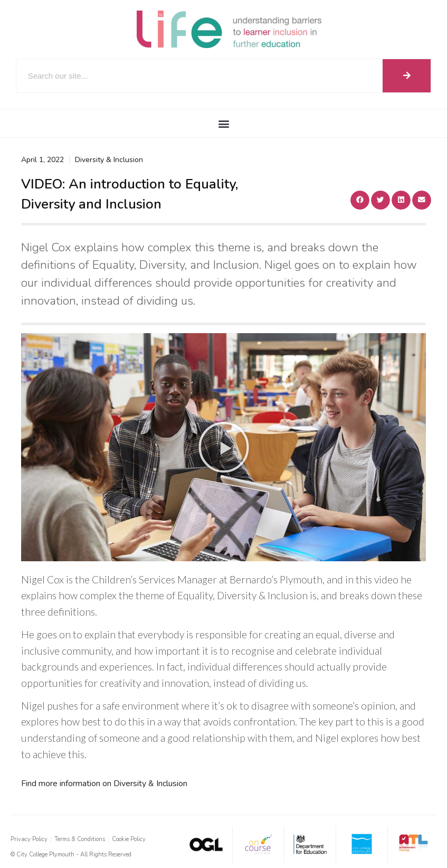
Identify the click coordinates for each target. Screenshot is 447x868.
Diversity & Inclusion (109, 160)
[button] (224, 123)
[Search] (407, 76)
